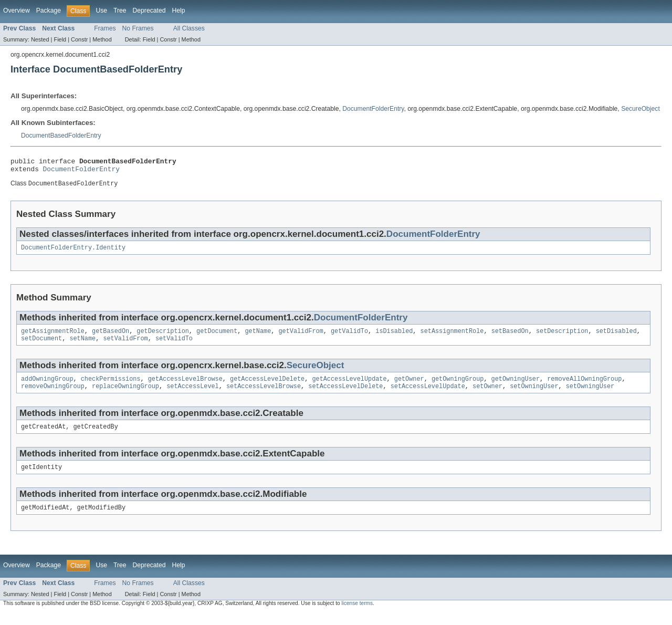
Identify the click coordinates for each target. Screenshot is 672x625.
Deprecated (149, 11)
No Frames (138, 28)
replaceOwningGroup (125, 395)
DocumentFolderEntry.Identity (73, 252)
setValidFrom (125, 345)
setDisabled (616, 337)
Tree (120, 11)
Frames (105, 28)
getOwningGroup (458, 387)
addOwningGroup (47, 387)
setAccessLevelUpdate (428, 395)
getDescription (163, 337)
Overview (17, 11)
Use (101, 11)
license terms (357, 615)
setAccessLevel (193, 395)
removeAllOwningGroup (584, 387)
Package (49, 11)
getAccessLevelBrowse (185, 387)
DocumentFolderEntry (373, 109)
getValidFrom (301, 337)
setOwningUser (534, 395)
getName (258, 337)
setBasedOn (510, 337)
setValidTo (174, 345)
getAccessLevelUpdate (349, 387)
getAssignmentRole (53, 337)
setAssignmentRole (452, 337)
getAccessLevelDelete (267, 387)
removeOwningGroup (53, 395)
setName (82, 345)
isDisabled (394, 337)
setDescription (562, 337)
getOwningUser (515, 387)
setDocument (41, 345)
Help (178, 11)
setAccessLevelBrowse (264, 395)
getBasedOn (111, 337)
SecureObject (640, 109)
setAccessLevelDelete (345, 395)
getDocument (217, 337)
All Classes (189, 28)
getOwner (409, 387)
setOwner (487, 395)
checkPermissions (111, 387)
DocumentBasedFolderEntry (61, 136)
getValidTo (349, 337)
